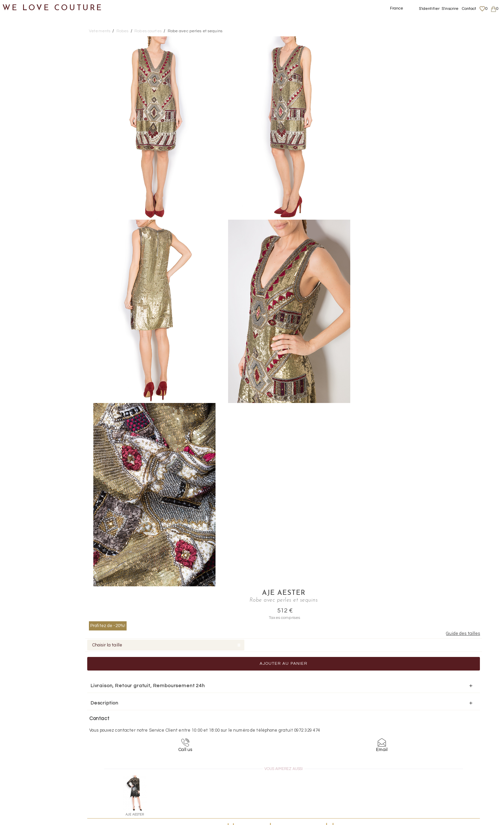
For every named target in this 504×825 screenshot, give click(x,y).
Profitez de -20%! (381, 72)
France (397, 8)
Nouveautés (23, 50)
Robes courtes (40, 182)
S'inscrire (450, 9)
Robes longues (40, 149)
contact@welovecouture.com (434, 697)
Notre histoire (25, 33)
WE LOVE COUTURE (53, 8)
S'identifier (429, 9)
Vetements (100, 31)
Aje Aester (421, 40)
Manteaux (27, 99)
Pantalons (27, 116)
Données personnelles (437, 763)
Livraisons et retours (435, 756)
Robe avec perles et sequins (195, 31)
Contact (469, 9)
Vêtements (22, 66)
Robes (22, 132)
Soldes (16, 314)
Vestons (25, 215)
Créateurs (21, 281)
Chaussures (23, 231)
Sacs (14, 248)
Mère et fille (23, 297)
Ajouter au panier (421, 111)
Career (421, 783)
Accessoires (23, 264)
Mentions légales (431, 750)
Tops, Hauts (29, 198)
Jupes (22, 83)
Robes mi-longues (44, 165)
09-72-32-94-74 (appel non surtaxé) (294, 697)
